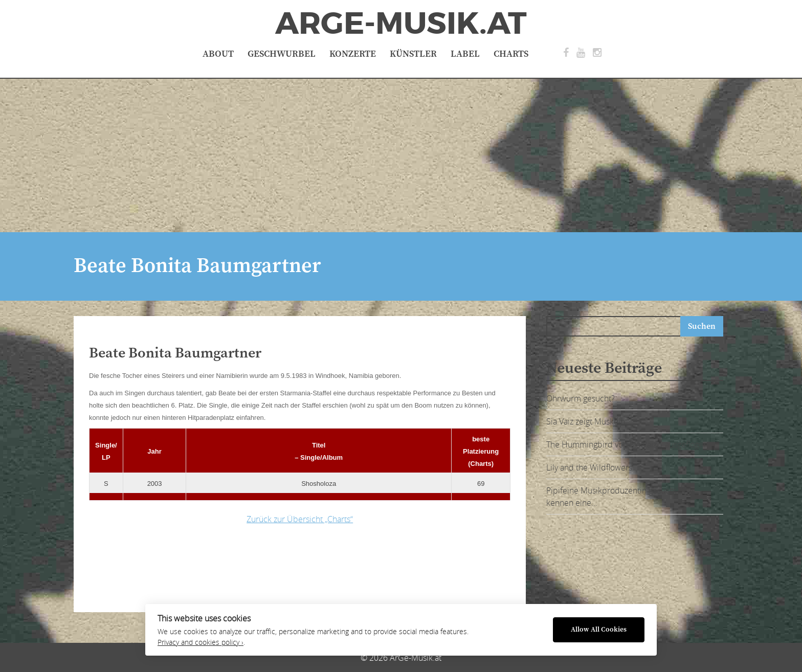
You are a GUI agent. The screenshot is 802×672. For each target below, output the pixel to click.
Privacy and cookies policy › (201, 642)
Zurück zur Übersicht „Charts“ (300, 519)
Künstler (413, 54)
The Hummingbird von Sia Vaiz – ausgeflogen (627, 444)
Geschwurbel (282, 54)
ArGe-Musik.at (401, 24)
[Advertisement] (401, 155)
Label (465, 54)
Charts (511, 54)
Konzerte (353, 54)
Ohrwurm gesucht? (581, 398)
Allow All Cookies (599, 630)
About (218, 54)
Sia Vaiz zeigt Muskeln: (587, 421)
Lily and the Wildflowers (589, 467)
